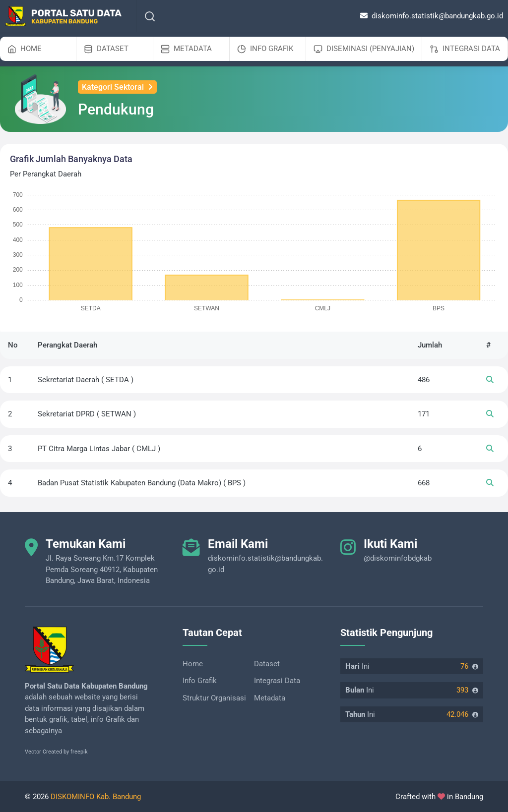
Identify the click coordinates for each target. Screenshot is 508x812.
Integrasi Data (277, 681)
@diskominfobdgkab (398, 558)
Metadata (270, 698)
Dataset (267, 664)
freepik (79, 752)
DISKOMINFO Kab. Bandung (96, 797)
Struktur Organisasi (214, 698)
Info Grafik (200, 681)
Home (193, 664)
